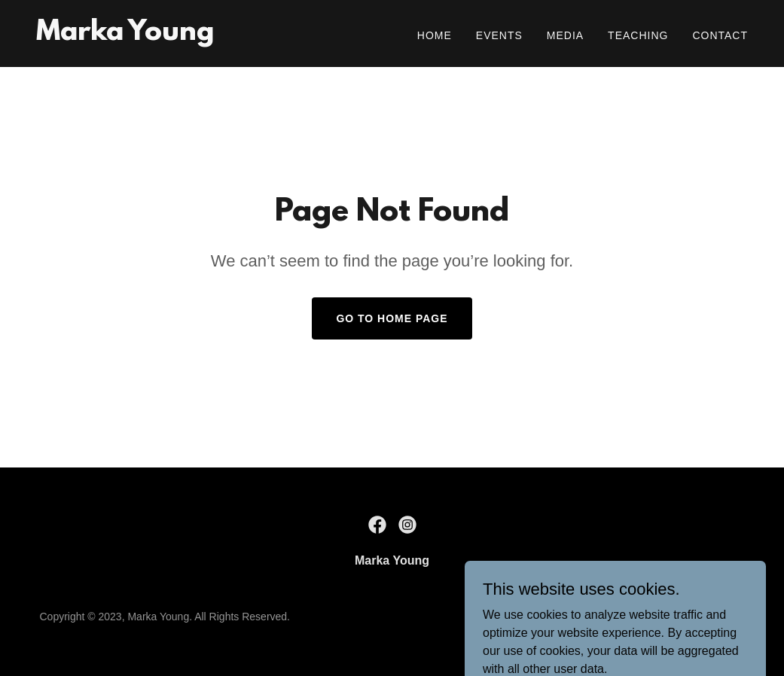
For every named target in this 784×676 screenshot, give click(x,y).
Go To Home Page (392, 318)
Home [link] (435, 35)
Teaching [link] (638, 35)
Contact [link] (720, 35)
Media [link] (565, 35)
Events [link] (499, 35)
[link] (125, 36)
